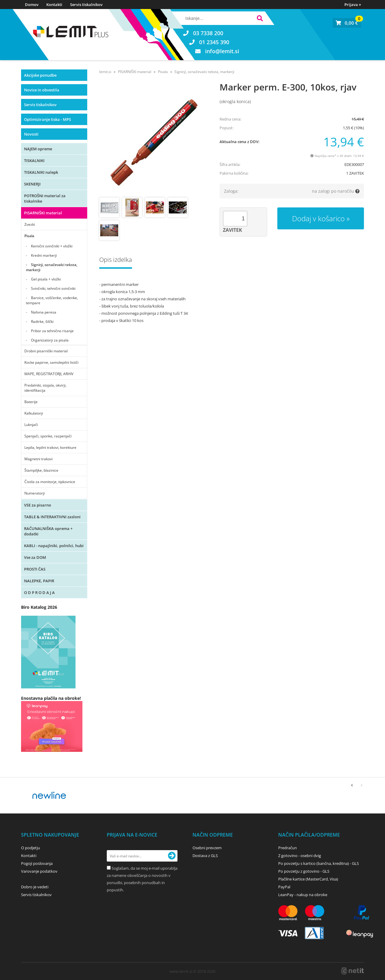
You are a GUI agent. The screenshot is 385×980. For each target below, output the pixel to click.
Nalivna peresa (44, 312)
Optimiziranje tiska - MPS (48, 119)
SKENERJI (32, 184)
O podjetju (31, 848)
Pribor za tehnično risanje (52, 331)
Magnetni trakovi (38, 459)
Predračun (288, 848)
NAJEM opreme (38, 149)
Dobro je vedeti (35, 887)
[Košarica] (347, 23)
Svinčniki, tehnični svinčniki (53, 288)
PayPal (284, 887)
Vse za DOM (35, 557)
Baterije (31, 402)
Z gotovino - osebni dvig (300, 856)
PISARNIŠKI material (43, 213)
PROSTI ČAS (35, 569)
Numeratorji (35, 493)
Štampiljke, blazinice (41, 470)
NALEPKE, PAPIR (39, 581)
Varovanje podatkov (39, 871)
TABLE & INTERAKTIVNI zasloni (52, 517)
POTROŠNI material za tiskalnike (45, 198)
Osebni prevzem (207, 848)
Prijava (353, 5)
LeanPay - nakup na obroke (303, 895)
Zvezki (30, 224)
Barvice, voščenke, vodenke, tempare (52, 300)
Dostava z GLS (205, 856)
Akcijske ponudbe (40, 75)
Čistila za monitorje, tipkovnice (50, 482)
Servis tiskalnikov (86, 5)
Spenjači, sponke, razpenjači (48, 436)
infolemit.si (222, 51)
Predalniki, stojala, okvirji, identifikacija (45, 388)
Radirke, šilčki (42, 322)
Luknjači (31, 425)
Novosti (31, 134)
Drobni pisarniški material (46, 351)
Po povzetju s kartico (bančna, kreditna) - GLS (319, 863)
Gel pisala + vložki (46, 279)
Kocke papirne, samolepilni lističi (51, 362)
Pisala (29, 236)
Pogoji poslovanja (37, 863)
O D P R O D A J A (39, 593)
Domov (32, 5)
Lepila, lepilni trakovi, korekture (50, 447)
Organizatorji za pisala (50, 340)
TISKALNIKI (34, 161)
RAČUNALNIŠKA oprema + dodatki (48, 531)
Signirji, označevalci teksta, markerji (52, 267)
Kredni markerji (44, 255)
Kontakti (54, 5)
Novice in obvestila (42, 90)
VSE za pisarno (38, 505)
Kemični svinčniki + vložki (52, 246)
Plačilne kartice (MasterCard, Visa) (308, 879)
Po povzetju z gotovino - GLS (304, 871)
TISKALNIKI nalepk (41, 172)
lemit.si (105, 72)
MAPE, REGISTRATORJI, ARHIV (49, 374)
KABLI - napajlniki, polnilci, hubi (54, 546)
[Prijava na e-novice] (172, 856)
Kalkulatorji (34, 413)
